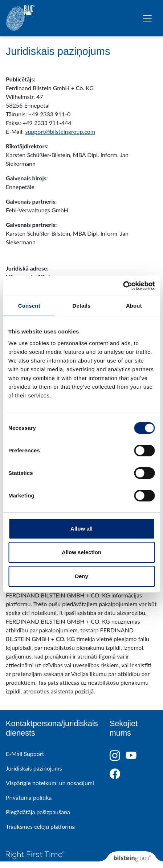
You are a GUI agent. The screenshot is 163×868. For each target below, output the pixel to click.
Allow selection (81, 552)
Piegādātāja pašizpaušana (38, 812)
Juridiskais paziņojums (34, 768)
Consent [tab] (29, 306)
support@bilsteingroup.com (60, 131)
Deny (81, 576)
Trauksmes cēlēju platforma (40, 826)
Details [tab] (82, 306)
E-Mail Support (25, 754)
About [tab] (134, 306)
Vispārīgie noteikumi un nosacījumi (50, 783)
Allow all (81, 529)
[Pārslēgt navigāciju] (147, 18)
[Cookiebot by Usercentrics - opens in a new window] (123, 286)
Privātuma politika (29, 797)
